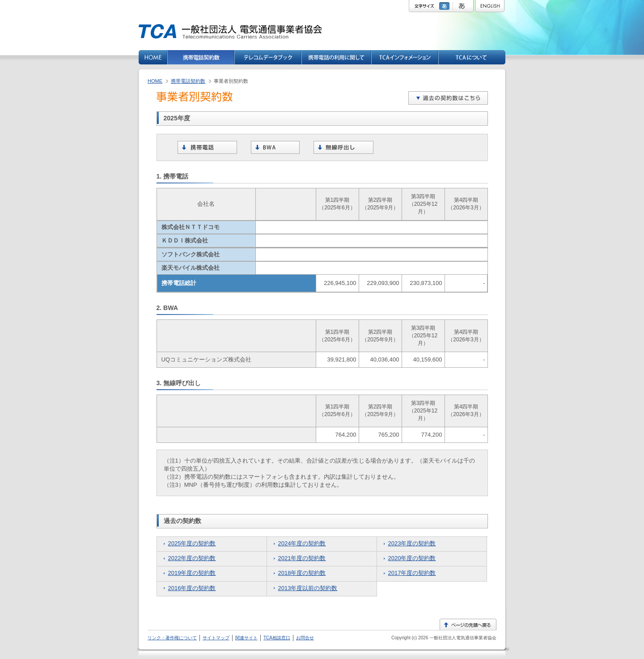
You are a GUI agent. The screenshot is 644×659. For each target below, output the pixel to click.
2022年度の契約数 (192, 558)
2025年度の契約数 (192, 543)
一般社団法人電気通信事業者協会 (462, 638)
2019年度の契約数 (192, 573)
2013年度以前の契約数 (308, 588)
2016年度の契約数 (192, 588)
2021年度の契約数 (302, 558)
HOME (155, 81)
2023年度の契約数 (412, 543)
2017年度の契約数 (412, 573)
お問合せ (305, 638)
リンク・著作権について (172, 638)
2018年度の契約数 (302, 573)
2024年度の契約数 (302, 543)
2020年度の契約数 (412, 558)
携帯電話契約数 (188, 81)
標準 (445, 6)
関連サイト (246, 638)
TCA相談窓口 (277, 638)
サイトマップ (216, 638)
